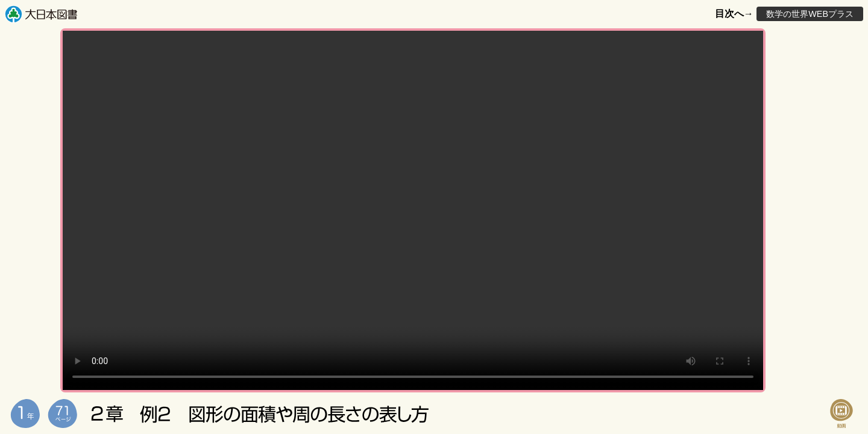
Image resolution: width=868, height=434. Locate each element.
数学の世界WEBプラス (810, 14)
